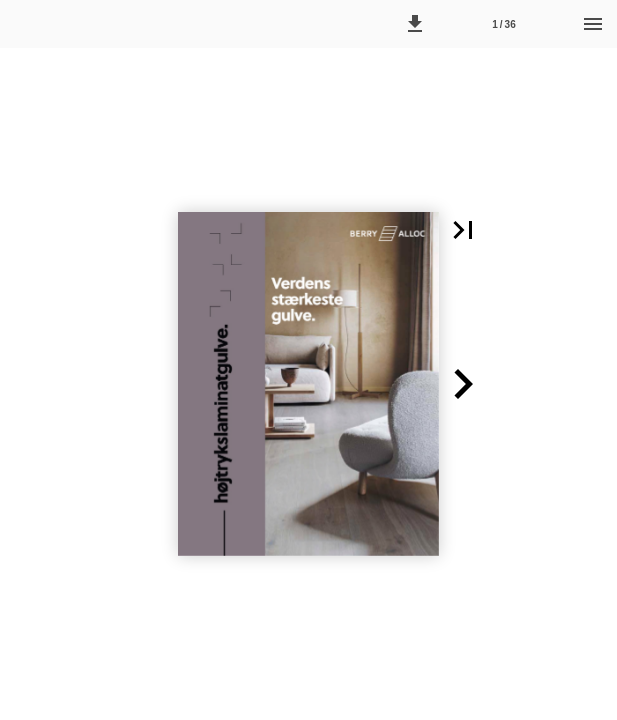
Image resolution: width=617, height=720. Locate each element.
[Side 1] (504, 24)
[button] (415, 24)
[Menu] (593, 24)
